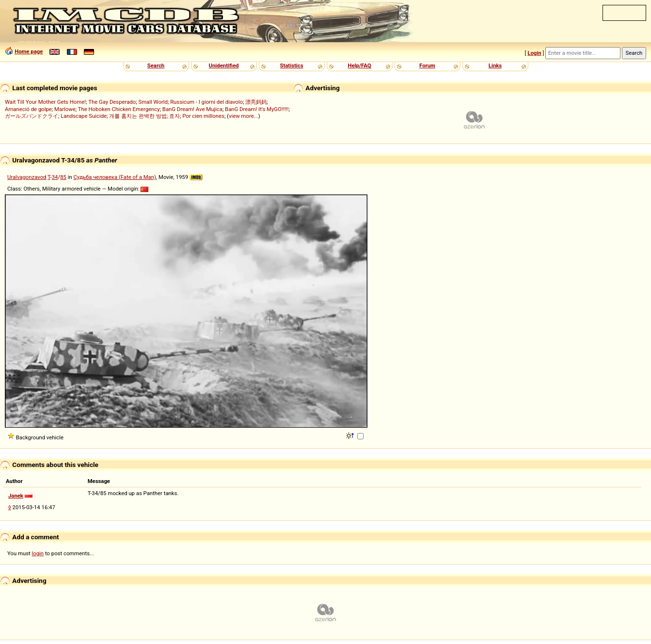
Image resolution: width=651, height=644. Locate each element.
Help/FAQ (359, 65)
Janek (16, 496)
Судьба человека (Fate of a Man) (115, 177)
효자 (175, 116)
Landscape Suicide (84, 116)
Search (156, 65)
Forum (427, 65)
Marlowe (65, 109)
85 (63, 177)
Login (534, 53)
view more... (244, 116)
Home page (29, 51)
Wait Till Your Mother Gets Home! (45, 102)
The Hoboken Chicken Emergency (119, 109)
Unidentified (224, 65)
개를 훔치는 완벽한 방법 (138, 116)
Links (495, 65)
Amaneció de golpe (28, 109)
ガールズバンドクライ (32, 116)
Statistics (291, 65)
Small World (153, 102)
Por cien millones (203, 116)
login (38, 553)
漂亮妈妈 (256, 102)
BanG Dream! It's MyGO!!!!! (257, 109)
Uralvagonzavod (27, 177)
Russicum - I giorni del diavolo (206, 102)
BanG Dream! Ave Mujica (192, 109)
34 (55, 177)
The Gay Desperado (112, 102)
